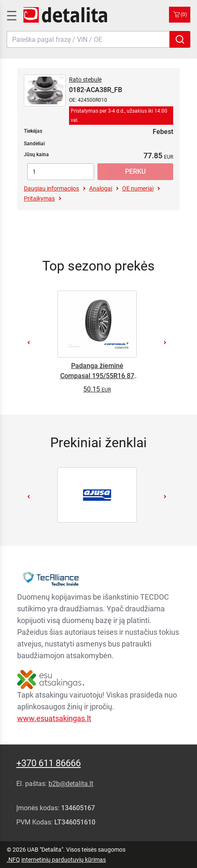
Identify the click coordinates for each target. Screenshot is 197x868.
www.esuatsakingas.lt (54, 718)
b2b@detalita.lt (71, 784)
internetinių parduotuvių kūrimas (64, 860)
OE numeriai (138, 188)
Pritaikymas (39, 198)
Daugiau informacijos (51, 188)
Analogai (101, 188)
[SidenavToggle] (11, 15)
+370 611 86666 (49, 763)
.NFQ (13, 860)
